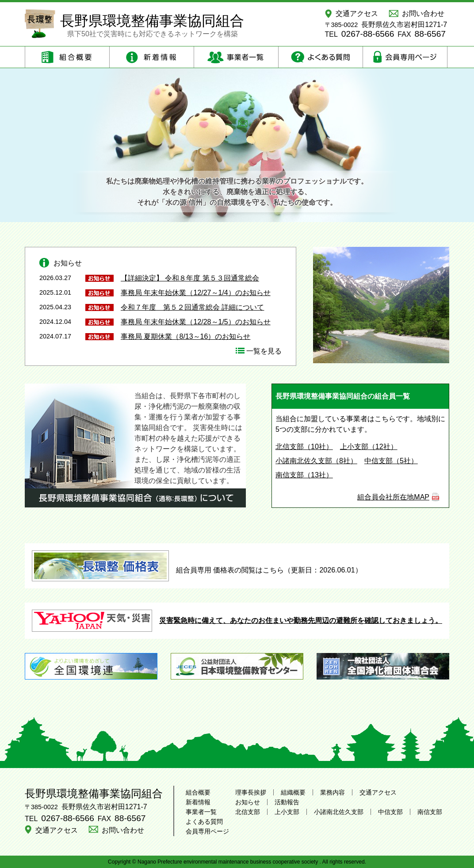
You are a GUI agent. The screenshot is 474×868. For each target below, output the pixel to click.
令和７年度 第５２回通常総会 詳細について (192, 307)
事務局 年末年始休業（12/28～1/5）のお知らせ (196, 322)
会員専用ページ (207, 831)
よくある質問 (204, 822)
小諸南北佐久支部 (339, 812)
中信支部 (390, 812)
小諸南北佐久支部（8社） (316, 461)
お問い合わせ (423, 13)
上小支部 (287, 812)
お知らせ (248, 802)
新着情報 (198, 802)
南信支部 (430, 812)
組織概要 (293, 792)
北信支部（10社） (304, 447)
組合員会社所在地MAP (393, 497)
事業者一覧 (201, 812)
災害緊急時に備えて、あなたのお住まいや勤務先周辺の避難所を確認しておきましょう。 (237, 620)
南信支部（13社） (304, 475)
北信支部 (248, 812)
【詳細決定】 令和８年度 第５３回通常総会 (190, 278)
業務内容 (333, 792)
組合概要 (198, 792)
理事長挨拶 (251, 792)
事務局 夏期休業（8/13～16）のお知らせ (185, 336)
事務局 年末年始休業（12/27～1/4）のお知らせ (196, 293)
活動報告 (287, 802)
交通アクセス (357, 13)
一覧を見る (264, 351)
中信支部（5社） (391, 461)
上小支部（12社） (369, 447)
